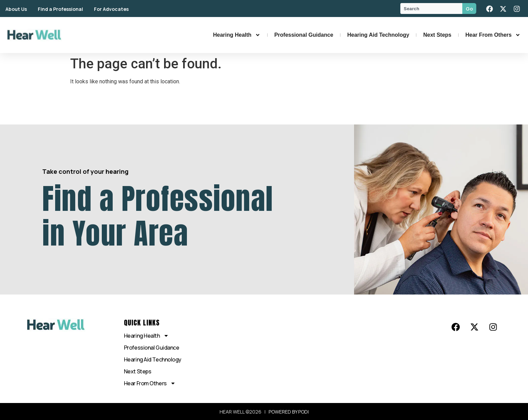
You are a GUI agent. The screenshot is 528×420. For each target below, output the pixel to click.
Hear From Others (493, 35)
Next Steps (437, 35)
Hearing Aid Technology (378, 35)
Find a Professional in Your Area (158, 216)
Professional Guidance (304, 35)
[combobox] (431, 9)
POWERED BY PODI (289, 412)
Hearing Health (237, 35)
